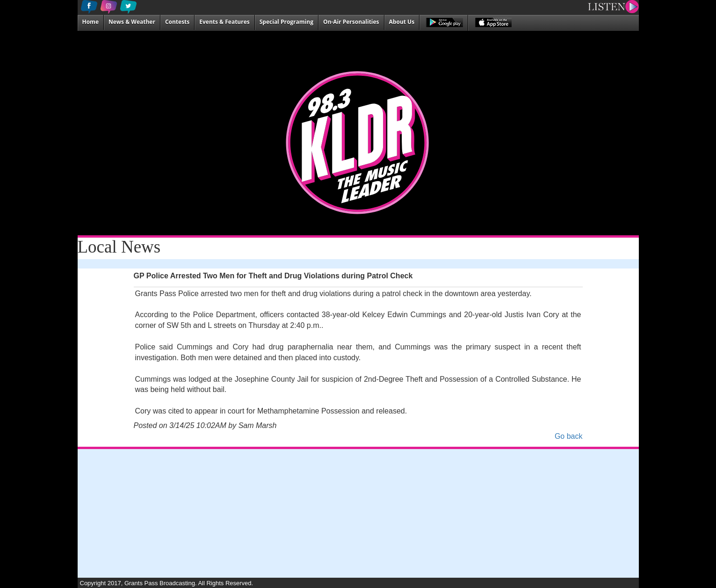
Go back (569, 436)
